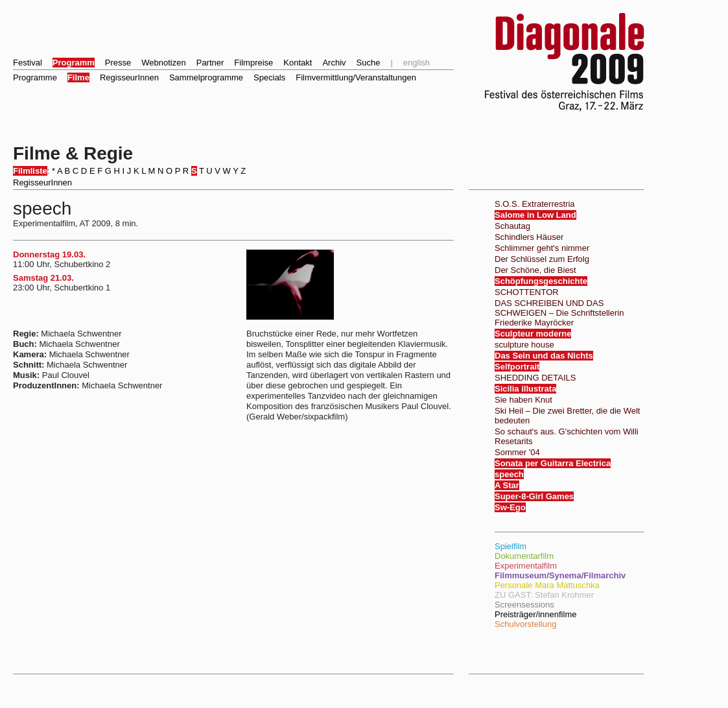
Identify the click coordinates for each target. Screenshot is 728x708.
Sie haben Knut (523, 400)
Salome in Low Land (535, 215)
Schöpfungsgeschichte (541, 281)
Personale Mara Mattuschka (547, 585)
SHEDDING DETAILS (535, 378)
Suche (369, 63)
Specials (269, 77)
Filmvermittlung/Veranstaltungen (356, 77)
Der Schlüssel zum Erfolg (542, 259)
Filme (78, 77)
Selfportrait (517, 367)
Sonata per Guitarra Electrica (553, 463)
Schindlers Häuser (529, 237)
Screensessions (524, 605)
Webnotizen (163, 63)
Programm (74, 63)
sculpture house (524, 345)
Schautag (512, 226)
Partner (210, 63)
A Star (507, 485)
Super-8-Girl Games (534, 496)
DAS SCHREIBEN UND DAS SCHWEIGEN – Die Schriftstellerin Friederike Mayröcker (559, 313)
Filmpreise (253, 63)
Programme (35, 77)
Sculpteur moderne (533, 334)
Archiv (334, 63)
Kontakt (298, 63)
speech (509, 474)
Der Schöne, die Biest (535, 270)
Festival (28, 63)
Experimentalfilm (526, 566)
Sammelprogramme (206, 77)
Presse (118, 63)
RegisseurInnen (129, 77)
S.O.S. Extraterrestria (535, 204)
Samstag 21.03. (43, 278)
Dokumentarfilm (524, 556)
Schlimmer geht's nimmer (542, 248)
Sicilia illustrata (525, 389)
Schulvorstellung (525, 624)
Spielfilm (511, 546)
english (417, 63)
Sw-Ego (510, 507)
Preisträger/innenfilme (535, 614)
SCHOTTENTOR (527, 292)
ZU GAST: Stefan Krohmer (544, 595)
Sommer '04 (517, 452)
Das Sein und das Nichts (544, 356)
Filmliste (30, 171)
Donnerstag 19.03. (49, 254)
